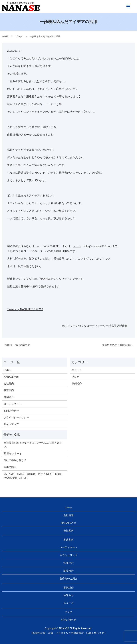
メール (77, 246)
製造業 (123, 326)
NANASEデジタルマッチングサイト (62, 279)
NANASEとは (11, 377)
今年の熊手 (10, 467)
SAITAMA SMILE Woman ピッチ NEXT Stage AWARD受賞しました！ (34, 476)
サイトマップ (11, 424)
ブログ (19, 36)
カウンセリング (68, 555)
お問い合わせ (11, 411)
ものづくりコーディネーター (91, 326)
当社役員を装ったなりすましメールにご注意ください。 (33, 445)
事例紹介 (9, 397)
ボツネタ (67, 326)
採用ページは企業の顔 (17, 345)
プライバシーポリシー (16, 417)
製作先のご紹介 (68, 579)
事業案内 (9, 390)
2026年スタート (13, 454)
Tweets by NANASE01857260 (25, 309)
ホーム (68, 507)
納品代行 (68, 571)
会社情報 (68, 515)
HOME (5, 36)
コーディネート (13, 404)
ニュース (77, 370)
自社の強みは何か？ (15, 460)
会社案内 (9, 383)
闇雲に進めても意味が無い (117, 345)
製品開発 (114, 326)
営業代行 (68, 563)
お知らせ (68, 595)
